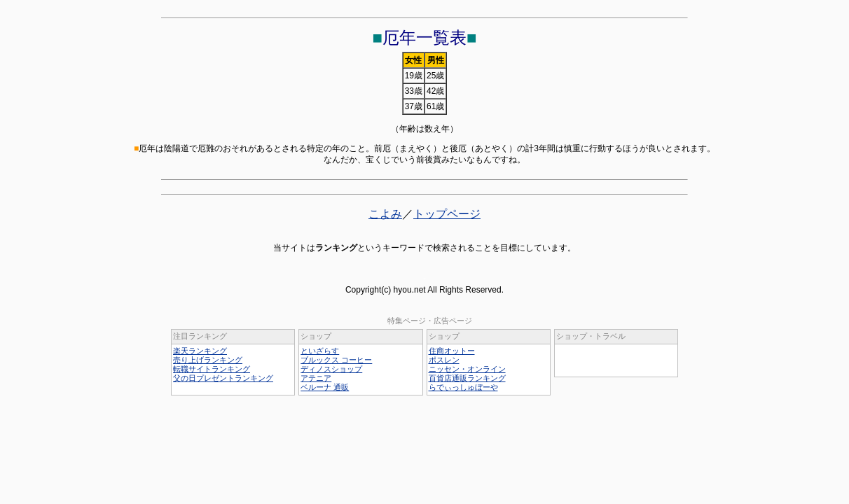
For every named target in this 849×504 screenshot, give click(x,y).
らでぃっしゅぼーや (463, 387)
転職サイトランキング (212, 369)
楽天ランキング (200, 351)
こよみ (385, 214)
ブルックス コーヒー (336, 360)
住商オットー (452, 351)
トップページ (447, 214)
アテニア (316, 378)
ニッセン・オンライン (467, 369)
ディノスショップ (331, 369)
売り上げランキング (208, 360)
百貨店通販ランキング (467, 378)
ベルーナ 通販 (325, 387)
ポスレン (444, 360)
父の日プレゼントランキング (223, 378)
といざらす (320, 351)
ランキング (336, 248)
